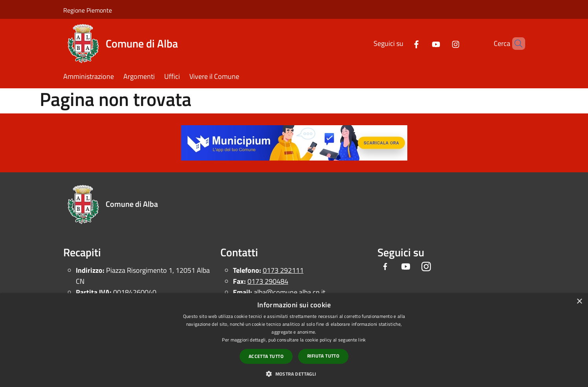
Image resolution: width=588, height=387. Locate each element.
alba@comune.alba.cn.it (289, 292)
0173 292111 (283, 270)
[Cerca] (516, 44)
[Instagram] (442, 43)
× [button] (579, 302)
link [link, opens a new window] (362, 340)
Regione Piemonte (88, 10)
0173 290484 (268, 281)
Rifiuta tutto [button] (323, 356)
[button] (294, 374)
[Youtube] (423, 43)
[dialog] (294, 340)
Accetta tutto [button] (266, 356)
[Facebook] (403, 43)
